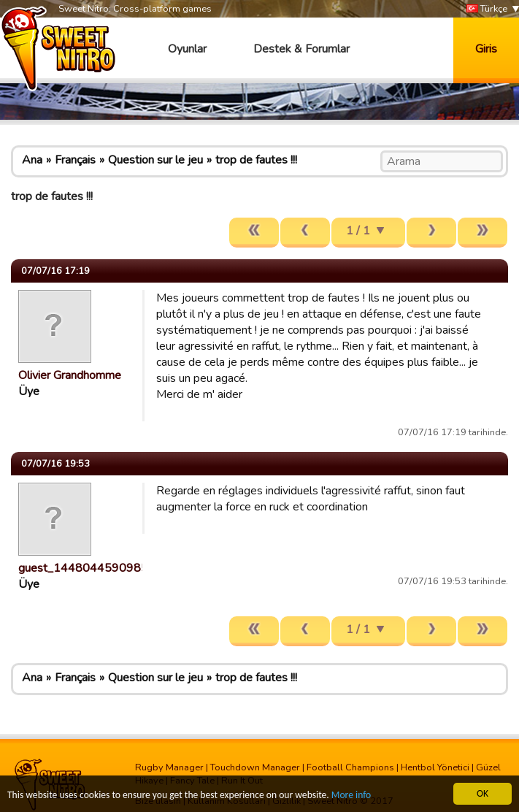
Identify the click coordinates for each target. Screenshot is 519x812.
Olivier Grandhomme (70, 375)
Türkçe (487, 9)
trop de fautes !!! (256, 160)
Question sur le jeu (155, 160)
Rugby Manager (169, 767)
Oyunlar (187, 49)
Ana (32, 160)
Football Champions (350, 767)
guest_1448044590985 (83, 568)
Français (75, 160)
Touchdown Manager (255, 767)
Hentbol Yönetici (435, 767)
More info (351, 797)
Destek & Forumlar (301, 49)
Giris (486, 49)
